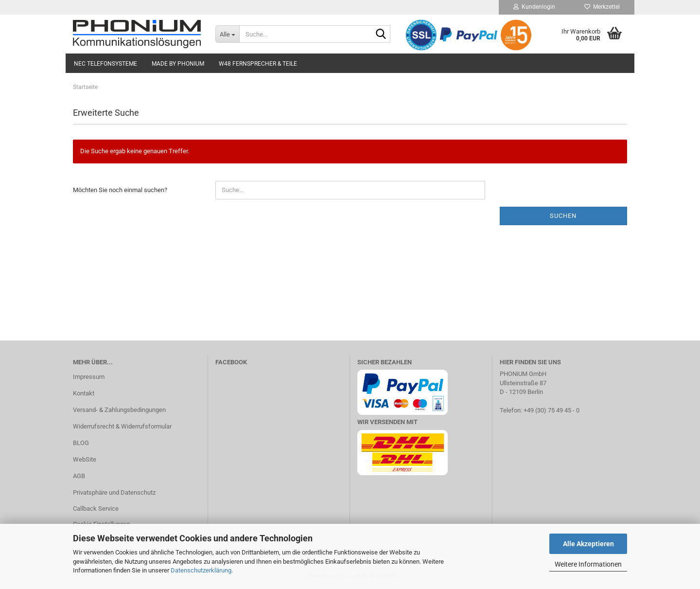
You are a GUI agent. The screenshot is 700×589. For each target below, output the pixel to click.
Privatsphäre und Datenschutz (114, 492)
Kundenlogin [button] (534, 7)
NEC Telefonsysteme (105, 64)
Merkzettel (602, 7)
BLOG (81, 443)
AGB (79, 476)
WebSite (85, 459)
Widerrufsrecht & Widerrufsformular (122, 426)
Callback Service (96, 509)
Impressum (89, 377)
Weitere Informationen (588, 564)
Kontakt (84, 393)
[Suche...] (227, 34)
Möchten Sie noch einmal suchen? (120, 190)
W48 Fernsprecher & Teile (258, 64)
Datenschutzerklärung (201, 570)
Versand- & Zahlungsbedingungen (119, 410)
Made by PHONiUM (178, 64)
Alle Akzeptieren (588, 544)
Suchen (563, 216)
